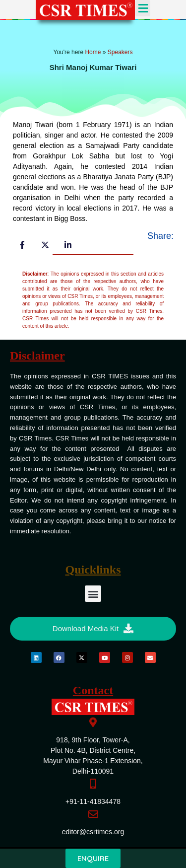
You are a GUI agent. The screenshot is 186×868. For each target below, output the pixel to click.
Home (93, 52)
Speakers (120, 52)
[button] (143, 8)
